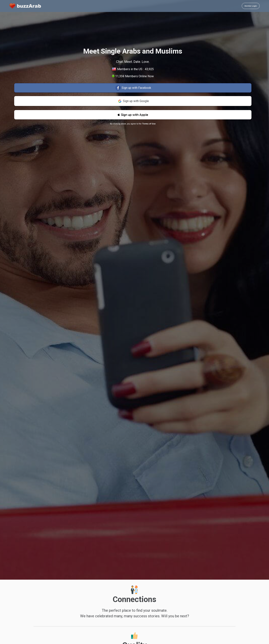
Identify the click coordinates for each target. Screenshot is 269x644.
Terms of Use (149, 124)
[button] (133, 115)
